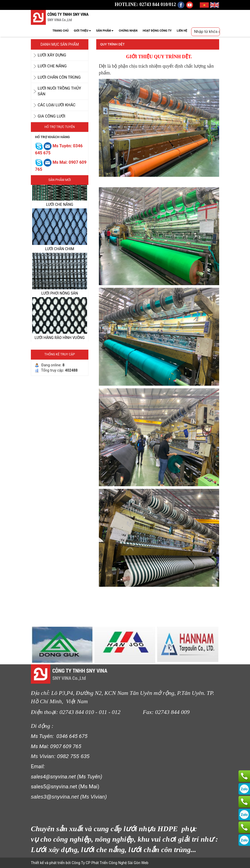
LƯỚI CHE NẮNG (52, 66)
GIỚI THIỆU (82, 31)
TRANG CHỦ (61, 31)
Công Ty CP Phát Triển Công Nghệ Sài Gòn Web (109, 863)
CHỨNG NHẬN (128, 31)
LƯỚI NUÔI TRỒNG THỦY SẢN (59, 91)
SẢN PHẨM (105, 31)
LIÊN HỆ (182, 31)
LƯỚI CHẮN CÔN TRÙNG (59, 77)
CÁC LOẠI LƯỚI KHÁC (57, 105)
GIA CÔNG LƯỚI (52, 116)
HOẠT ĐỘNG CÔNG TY (157, 31)
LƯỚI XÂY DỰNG (52, 55)
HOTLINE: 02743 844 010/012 (146, 4)
